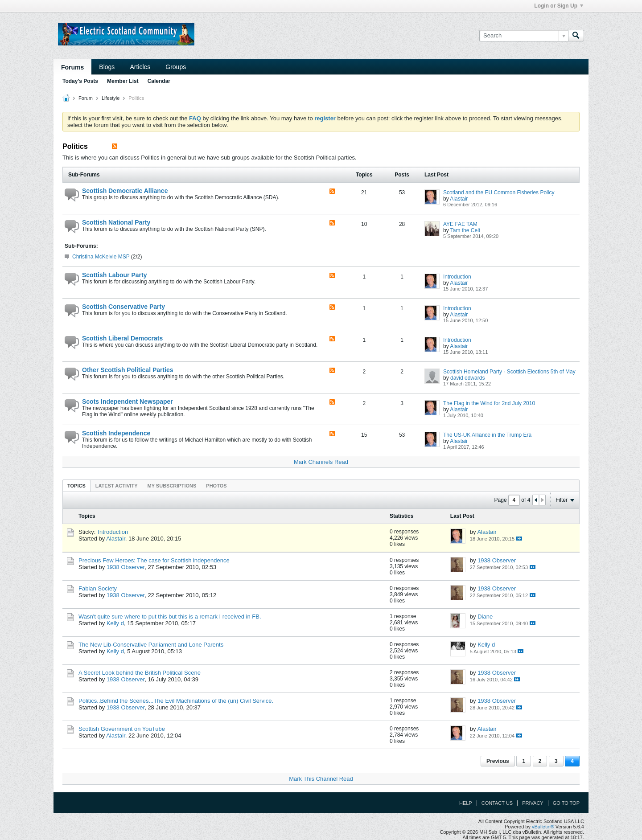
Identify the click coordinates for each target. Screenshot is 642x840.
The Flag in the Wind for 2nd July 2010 (489, 403)
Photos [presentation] (216, 486)
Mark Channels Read (321, 462)
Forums (72, 67)
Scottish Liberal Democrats (122, 338)
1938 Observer (126, 567)
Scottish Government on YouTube (122, 729)
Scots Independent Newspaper (128, 402)
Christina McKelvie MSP (101, 257)
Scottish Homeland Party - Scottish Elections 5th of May (509, 372)
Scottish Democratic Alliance (125, 191)
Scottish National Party (116, 222)
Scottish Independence (116, 433)
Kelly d (115, 623)
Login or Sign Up (559, 6)
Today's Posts (80, 81)
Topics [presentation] (76, 486)
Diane (485, 617)
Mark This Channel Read (321, 779)
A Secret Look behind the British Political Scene (140, 673)
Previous (498, 761)
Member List (123, 81)
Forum (86, 98)
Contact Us (497, 803)
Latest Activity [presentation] (117, 486)
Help (466, 803)
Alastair (459, 199)
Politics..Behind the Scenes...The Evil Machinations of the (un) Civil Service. (176, 701)
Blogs (107, 67)
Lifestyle (111, 98)
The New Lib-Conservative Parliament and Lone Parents (151, 645)
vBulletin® (543, 827)
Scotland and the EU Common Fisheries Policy (499, 193)
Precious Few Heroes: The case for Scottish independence (154, 560)
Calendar (159, 81)
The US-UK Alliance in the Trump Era (487, 435)
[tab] (76, 486)
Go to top (566, 803)
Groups (176, 67)
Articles (140, 67)
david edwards (467, 378)
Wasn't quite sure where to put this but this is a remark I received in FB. (170, 617)
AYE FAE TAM (460, 224)
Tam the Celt (465, 230)
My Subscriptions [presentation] (172, 486)
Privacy (533, 803)
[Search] (524, 36)
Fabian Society (98, 588)
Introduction (457, 277)
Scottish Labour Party (114, 275)
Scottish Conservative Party (123, 307)
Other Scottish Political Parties (128, 370)
